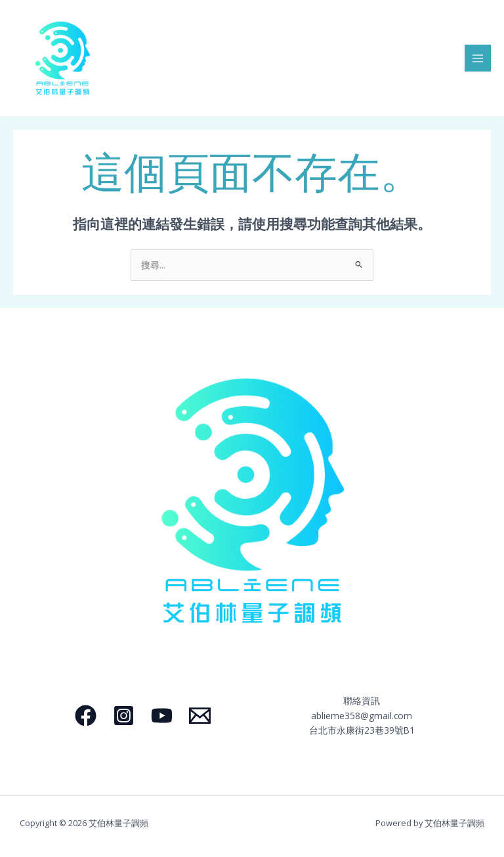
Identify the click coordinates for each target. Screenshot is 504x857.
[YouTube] (162, 716)
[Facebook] (86, 716)
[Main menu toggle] (478, 58)
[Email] (200, 716)
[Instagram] (124, 716)
